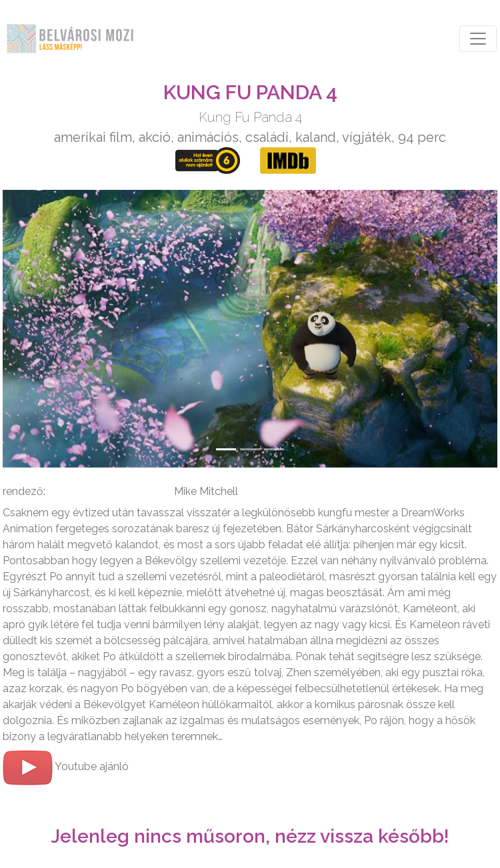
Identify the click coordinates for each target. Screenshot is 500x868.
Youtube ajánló (66, 766)
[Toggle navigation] (478, 39)
